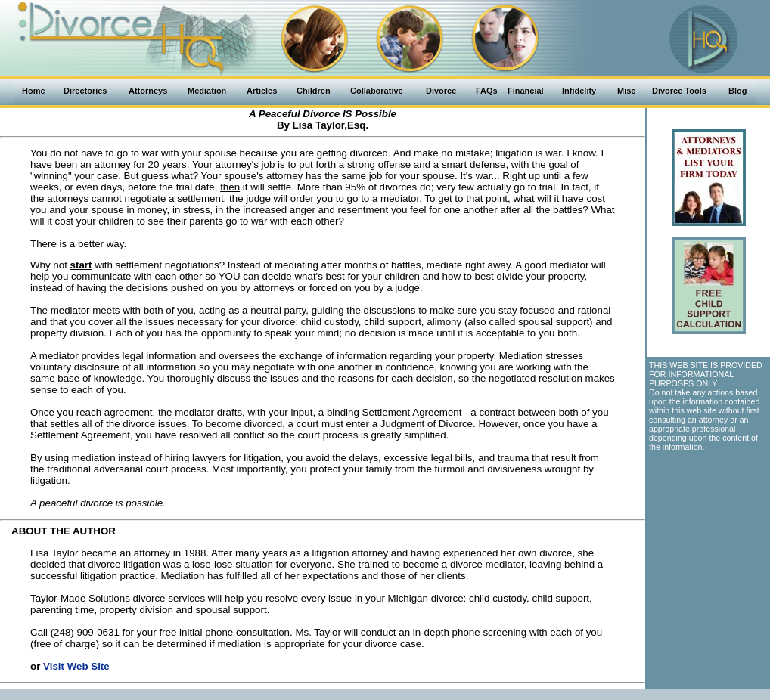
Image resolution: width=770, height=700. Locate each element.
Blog (737, 91)
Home (34, 91)
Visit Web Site (76, 666)
